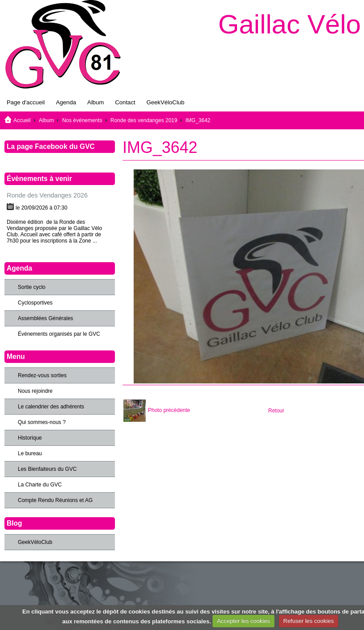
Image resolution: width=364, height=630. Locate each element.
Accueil (22, 120)
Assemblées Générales (45, 318)
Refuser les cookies (309, 621)
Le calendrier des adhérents (51, 407)
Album (96, 102)
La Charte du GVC (40, 485)
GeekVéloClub (166, 102)
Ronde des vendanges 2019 (144, 120)
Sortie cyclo (32, 287)
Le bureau (30, 453)
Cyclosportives (35, 303)
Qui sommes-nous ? (42, 422)
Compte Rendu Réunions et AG (55, 500)
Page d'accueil (26, 102)
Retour (276, 411)
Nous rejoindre (35, 391)
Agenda (66, 102)
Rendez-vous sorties (42, 375)
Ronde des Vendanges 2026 (47, 195)
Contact (125, 102)
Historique (30, 438)
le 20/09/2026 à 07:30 (41, 208)
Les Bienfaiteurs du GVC (47, 469)
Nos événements (82, 120)
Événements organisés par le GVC (59, 334)
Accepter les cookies (243, 621)
